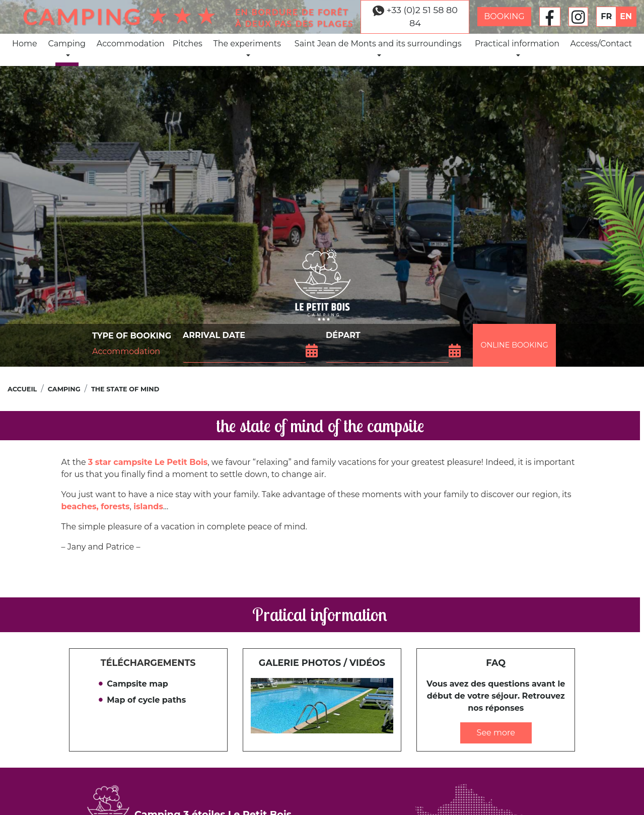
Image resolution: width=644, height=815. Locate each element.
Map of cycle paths (146, 700)
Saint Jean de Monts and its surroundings (378, 48)
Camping (67, 48)
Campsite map (137, 684)
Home (25, 44)
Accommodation (131, 44)
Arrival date (214, 335)
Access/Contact (601, 44)
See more (496, 733)
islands (148, 506)
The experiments (247, 48)
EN (626, 16)
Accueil (22, 389)
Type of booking (132, 336)
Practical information (517, 48)
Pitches (188, 44)
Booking (504, 16)
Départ (343, 335)
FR (606, 16)
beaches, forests (96, 506)
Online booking (514, 345)
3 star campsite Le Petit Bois (148, 462)
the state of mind (125, 389)
